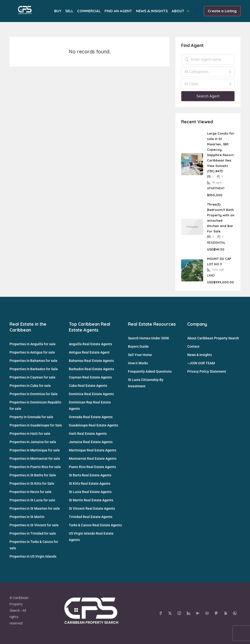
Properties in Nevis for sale (31, 492)
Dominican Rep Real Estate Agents (90, 405)
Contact (193, 346)
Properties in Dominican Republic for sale (35, 405)
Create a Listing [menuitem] (222, 11)
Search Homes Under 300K (149, 338)
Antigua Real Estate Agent (89, 352)
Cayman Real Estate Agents (90, 377)
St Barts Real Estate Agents (90, 475)
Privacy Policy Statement (207, 371)
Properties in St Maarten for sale (35, 508)
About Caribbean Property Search (213, 338)
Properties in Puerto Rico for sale (35, 467)
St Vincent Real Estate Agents (92, 508)
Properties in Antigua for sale (32, 352)
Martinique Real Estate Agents (93, 450)
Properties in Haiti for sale (30, 434)
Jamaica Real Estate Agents (91, 442)
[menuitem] (196, 11)
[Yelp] (227, 613)
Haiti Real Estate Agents (88, 434)
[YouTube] (208, 613)
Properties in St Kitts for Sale (32, 483)
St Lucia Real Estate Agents (90, 492)
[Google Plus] (199, 613)
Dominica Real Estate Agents (91, 394)
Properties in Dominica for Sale (34, 394)
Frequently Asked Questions (150, 371)
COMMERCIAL (89, 11)
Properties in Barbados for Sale (34, 369)
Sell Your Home (140, 355)
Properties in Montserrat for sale (35, 459)
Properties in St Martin (27, 517)
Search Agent (208, 96)
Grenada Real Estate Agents (91, 417)
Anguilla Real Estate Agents (90, 344)
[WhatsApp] (236, 613)
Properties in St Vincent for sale (34, 525)
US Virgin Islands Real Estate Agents (91, 537)
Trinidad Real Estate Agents (91, 517)
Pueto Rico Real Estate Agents (92, 467)
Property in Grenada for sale (31, 417)
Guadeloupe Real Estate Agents (94, 425)
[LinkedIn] (189, 613)
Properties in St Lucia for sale (32, 500)
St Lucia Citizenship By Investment (146, 383)
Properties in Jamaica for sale (33, 442)
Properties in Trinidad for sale (33, 533)
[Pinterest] (217, 613)
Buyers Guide (138, 346)
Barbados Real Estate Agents (91, 369)
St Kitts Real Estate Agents (90, 483)
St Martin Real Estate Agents (91, 500)
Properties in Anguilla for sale (33, 344)
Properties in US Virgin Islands (33, 556)
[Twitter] (171, 613)
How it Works (138, 363)
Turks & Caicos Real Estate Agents (95, 525)
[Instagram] (180, 613)
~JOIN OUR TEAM (201, 363)
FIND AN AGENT (118, 11)
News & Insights (200, 355)
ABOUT (178, 11)
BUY (58, 11)
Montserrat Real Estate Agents (93, 459)
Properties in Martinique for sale (35, 450)
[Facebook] (162, 613)
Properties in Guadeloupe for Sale (36, 425)
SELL (69, 11)
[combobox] (208, 72)
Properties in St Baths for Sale (33, 475)
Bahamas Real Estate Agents (91, 361)
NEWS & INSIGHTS (152, 11)
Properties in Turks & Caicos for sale (34, 545)
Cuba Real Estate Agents (88, 386)
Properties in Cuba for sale (30, 386)
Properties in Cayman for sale (32, 377)
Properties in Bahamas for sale (33, 361)
